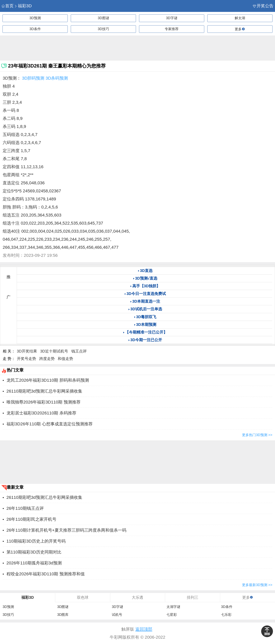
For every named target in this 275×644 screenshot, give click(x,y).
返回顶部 (144, 629)
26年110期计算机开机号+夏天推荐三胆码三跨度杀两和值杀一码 (66, 530)
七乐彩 (226, 615)
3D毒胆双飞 (146, 317)
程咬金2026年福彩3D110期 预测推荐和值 (46, 574)
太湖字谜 (173, 607)
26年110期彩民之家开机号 (31, 519)
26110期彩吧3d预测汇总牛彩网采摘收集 (44, 391)
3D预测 (35, 18)
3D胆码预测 (33, 78)
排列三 (193, 597)
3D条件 (35, 29)
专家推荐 (172, 29)
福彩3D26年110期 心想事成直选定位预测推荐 (50, 424)
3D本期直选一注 (146, 301)
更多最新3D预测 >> (257, 585)
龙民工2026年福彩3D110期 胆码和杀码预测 (48, 380)
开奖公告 (263, 6)
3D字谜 (172, 18)
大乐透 (137, 597)
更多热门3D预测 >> (257, 435)
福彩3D (23, 6)
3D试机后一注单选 (146, 309)
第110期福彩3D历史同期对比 (34, 552)
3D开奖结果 (27, 351)
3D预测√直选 (146, 278)
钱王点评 (79, 351)
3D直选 (146, 271)
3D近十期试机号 (54, 351)
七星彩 (172, 615)
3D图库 (63, 615)
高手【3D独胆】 (146, 286)
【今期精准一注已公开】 (146, 332)
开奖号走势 (26, 359)
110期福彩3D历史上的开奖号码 (36, 541)
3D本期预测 (146, 324)
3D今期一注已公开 (146, 340)
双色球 (83, 597)
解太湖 (240, 18)
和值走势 (65, 359)
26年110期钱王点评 (25, 508)
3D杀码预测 (57, 78)
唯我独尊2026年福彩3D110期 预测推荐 (44, 402)
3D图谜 (103, 18)
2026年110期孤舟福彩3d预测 (34, 563)
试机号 (117, 615)
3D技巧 (103, 29)
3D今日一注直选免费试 (146, 294)
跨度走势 (47, 359)
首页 (8, 6)
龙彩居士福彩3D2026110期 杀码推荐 (41, 413)
